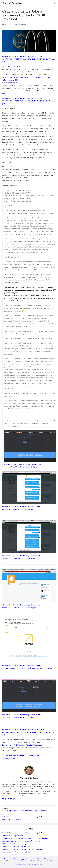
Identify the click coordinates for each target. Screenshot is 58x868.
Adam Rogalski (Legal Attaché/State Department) (24, 77)
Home (6, 859)
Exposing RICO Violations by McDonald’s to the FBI (21, 841)
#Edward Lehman (9, 759)
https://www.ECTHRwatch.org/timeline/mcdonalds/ (23, 745)
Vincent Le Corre (14, 66)
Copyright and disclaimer (29, 859)
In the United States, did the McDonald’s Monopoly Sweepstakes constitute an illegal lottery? (26, 818)
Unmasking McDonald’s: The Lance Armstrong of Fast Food (25, 811)
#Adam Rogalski (34, 755)
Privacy (40, 859)
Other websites (49, 859)
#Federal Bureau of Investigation (14, 755)
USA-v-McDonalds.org (13, 3)
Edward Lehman (11, 83)
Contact (17, 859)
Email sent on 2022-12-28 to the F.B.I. (16, 846)
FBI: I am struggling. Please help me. (16, 844)
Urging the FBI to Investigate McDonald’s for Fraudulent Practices (27, 838)
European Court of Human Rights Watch (29, 865)
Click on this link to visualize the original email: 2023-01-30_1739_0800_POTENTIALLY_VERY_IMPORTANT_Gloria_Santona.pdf (29, 59)
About (11, 859)
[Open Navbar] (55, 3)
